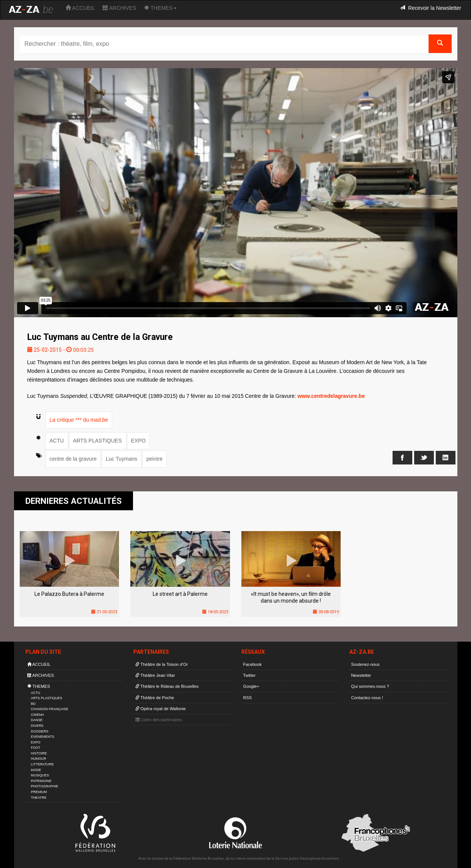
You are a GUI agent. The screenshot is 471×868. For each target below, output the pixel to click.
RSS (248, 698)
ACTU (57, 441)
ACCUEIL (80, 8)
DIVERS (37, 726)
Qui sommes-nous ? (370, 686)
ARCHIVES (120, 8)
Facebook (253, 664)
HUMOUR (39, 759)
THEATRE (39, 798)
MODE (36, 770)
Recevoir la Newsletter (430, 8)
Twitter (250, 675)
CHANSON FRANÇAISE (50, 709)
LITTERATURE (43, 764)
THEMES (160, 8)
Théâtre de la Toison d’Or (162, 664)
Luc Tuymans (121, 459)
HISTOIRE (39, 753)
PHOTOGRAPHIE (45, 786)
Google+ (251, 686)
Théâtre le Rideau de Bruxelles (167, 686)
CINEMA (38, 715)
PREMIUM (39, 792)
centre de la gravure (73, 459)
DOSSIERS (40, 731)
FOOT (36, 748)
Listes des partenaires (159, 720)
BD (33, 704)
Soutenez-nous (365, 664)
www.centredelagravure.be (331, 396)
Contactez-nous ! (367, 698)
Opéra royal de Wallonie (161, 709)
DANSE (37, 720)
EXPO (138, 441)
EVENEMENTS (43, 737)
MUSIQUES (40, 775)
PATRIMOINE (41, 781)
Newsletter (361, 675)
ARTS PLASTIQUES (98, 441)
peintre (154, 459)
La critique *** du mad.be (79, 420)
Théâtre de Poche (155, 698)
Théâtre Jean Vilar (155, 675)
